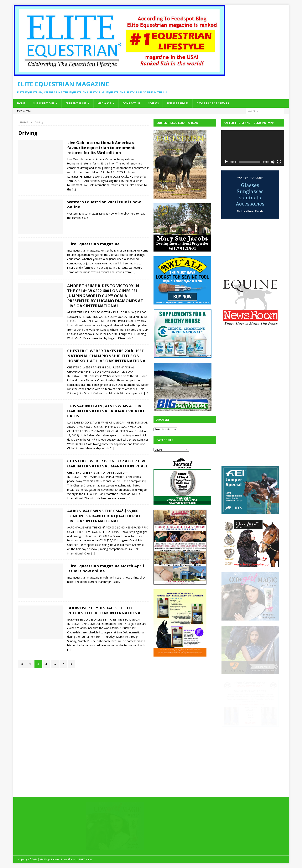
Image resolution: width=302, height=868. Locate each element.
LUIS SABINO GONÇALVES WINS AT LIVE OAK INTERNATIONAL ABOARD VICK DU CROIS (106, 411)
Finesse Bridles (178, 103)
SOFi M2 (153, 103)
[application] (253, 148)
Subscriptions (44, 103)
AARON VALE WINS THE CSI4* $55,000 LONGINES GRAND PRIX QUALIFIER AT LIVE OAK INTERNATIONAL (104, 516)
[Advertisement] (182, 685)
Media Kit (104, 103)
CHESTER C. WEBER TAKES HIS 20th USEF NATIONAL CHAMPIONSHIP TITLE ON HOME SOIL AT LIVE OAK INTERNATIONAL (107, 356)
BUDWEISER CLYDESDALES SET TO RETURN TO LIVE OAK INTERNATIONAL (105, 610)
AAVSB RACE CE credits (213, 103)
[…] (74, 189)
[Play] (226, 162)
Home (21, 103)
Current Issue (76, 103)
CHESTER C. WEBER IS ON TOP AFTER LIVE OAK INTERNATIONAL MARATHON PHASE (107, 463)
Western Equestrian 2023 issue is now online (104, 204)
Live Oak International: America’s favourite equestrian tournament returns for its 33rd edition (101, 148)
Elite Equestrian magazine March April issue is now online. (106, 568)
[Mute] (273, 162)
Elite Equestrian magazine (93, 244)
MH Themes (86, 859)
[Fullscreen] (279, 162)
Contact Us (131, 103)
